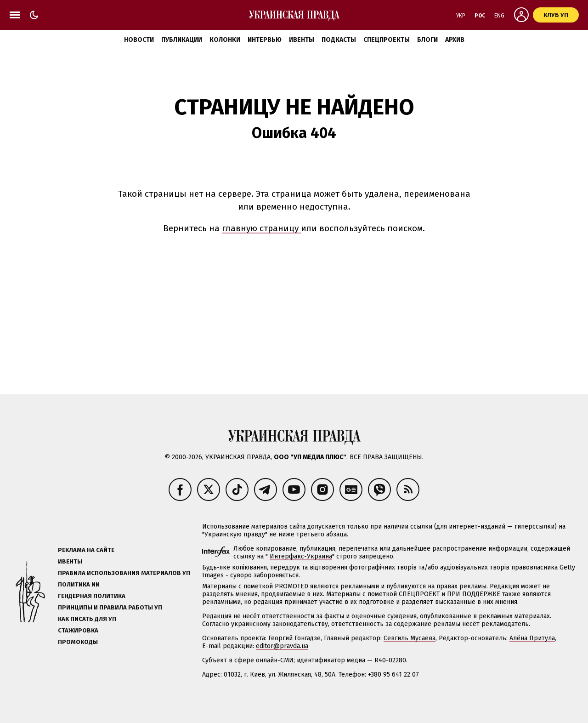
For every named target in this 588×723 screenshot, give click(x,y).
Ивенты (302, 40)
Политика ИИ (79, 584)
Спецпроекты (387, 40)
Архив (455, 40)
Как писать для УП (87, 619)
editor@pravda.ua (282, 646)
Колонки (225, 40)
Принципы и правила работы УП (110, 607)
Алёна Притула (532, 638)
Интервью (265, 40)
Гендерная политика (92, 596)
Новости (139, 40)
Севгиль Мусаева (410, 638)
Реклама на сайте (86, 550)
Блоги (427, 40)
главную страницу (261, 228)
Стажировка (78, 630)
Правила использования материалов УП (124, 573)
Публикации (182, 40)
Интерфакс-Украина (301, 556)
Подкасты (339, 40)
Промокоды (78, 642)
